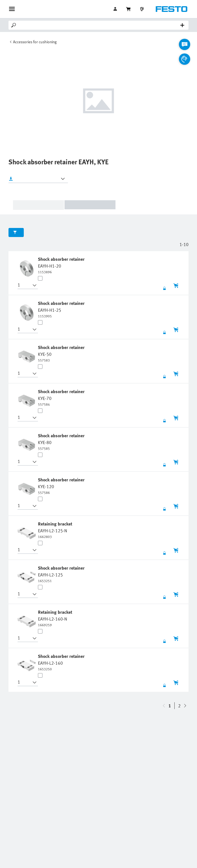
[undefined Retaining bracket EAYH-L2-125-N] (56, 530)
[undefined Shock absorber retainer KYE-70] (62, 397)
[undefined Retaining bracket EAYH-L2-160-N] (56, 618)
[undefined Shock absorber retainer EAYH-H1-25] (62, 309)
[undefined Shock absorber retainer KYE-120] (62, 486)
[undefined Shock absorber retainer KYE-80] (62, 441)
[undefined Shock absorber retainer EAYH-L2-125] (62, 574)
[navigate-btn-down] (164, 706)
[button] (24, 285)
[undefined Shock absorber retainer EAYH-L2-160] (62, 662)
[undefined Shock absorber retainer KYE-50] (62, 353)
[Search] (100, 25)
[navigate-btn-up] (185, 706)
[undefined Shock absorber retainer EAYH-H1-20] (62, 265)
